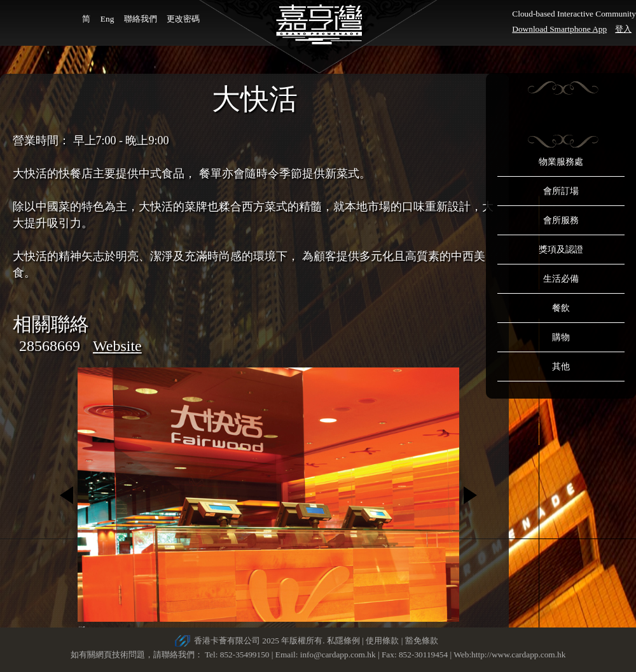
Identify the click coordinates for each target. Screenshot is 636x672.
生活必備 (561, 279)
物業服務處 (561, 162)
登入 (623, 29)
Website (117, 346)
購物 (561, 337)
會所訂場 (561, 191)
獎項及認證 (561, 250)
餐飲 (561, 308)
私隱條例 (343, 641)
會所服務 (561, 220)
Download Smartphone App (559, 29)
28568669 (50, 346)
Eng (107, 19)
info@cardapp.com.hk (339, 655)
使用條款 (382, 641)
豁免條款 (422, 641)
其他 (561, 367)
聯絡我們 (141, 19)
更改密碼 (183, 19)
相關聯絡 (51, 324)
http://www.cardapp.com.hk (518, 655)
